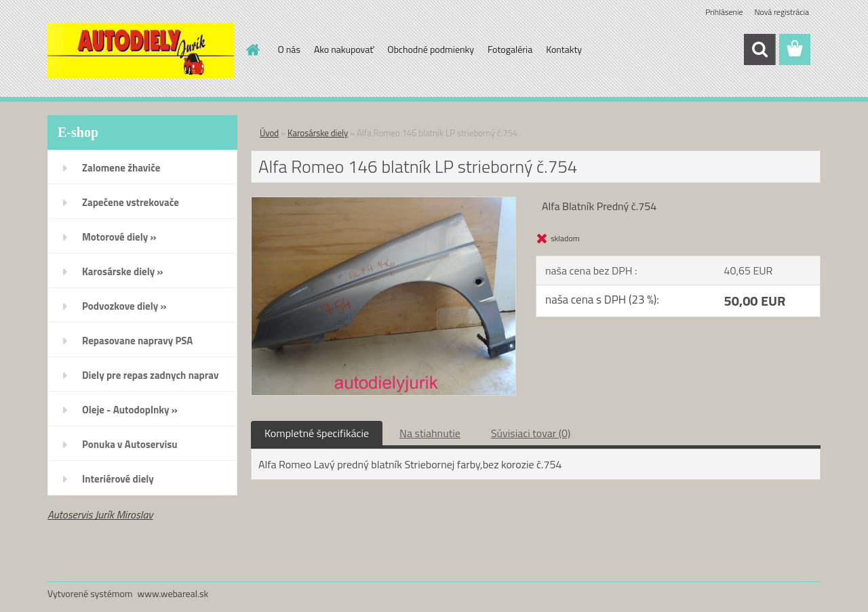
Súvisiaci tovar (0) (531, 433)
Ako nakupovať (344, 49)
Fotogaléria (510, 49)
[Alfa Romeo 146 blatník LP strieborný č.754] (383, 203)
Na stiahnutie (430, 433)
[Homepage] (252, 49)
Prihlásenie (724, 12)
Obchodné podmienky (431, 49)
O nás (289, 49)
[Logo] (141, 50)
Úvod (269, 133)
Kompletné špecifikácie (317, 433)
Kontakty (564, 49)
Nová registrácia (782, 12)
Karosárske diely (318, 133)
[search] (759, 49)
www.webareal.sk (173, 593)
